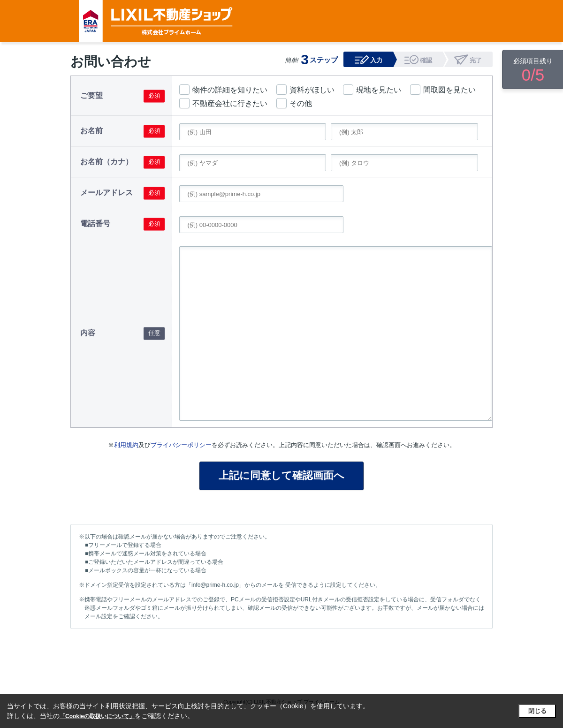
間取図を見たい (449, 90)
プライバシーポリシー (181, 445)
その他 (301, 103)
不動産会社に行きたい (230, 103)
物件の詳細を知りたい (230, 90)
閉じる (537, 711)
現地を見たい (379, 90)
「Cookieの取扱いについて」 (97, 716)
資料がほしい (312, 90)
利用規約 (126, 445)
